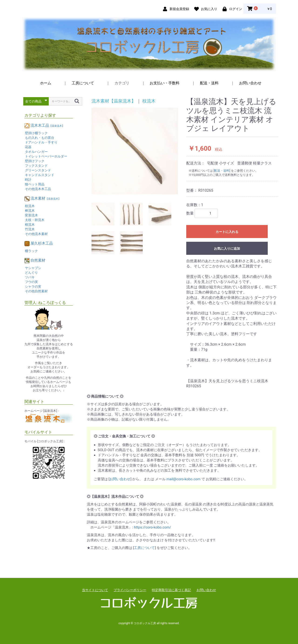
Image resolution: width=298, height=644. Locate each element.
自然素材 (38, 260)
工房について (83, 83)
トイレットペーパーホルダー (46, 156)
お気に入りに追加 (227, 249)
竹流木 (30, 229)
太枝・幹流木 (35, 220)
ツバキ (30, 277)
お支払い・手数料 (165, 83)
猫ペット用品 (35, 184)
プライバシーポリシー (130, 590)
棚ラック (31, 251)
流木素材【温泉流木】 (114, 101)
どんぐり (31, 273)
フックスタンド (36, 166)
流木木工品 (47, 125)
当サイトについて (95, 590)
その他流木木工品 (38, 189)
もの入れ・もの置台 (40, 138)
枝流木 (30, 206)
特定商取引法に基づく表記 (171, 590)
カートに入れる (227, 232)
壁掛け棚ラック (36, 133)
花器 (28, 147)
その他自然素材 (36, 291)
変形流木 (31, 215)
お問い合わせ (250, 83)
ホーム (46, 83)
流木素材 (46, 198)
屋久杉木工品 (42, 243)
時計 (28, 180)
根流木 (30, 225)
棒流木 (30, 211)
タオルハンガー (36, 152)
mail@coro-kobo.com (184, 479)
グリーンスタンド (38, 170)
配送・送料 (209, 83)
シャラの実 (33, 286)
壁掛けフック (35, 161)
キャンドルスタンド (40, 175)
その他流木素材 (36, 234)
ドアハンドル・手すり (41, 142)
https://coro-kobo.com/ (152, 527)
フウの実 (31, 282)
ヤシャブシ (33, 268)
